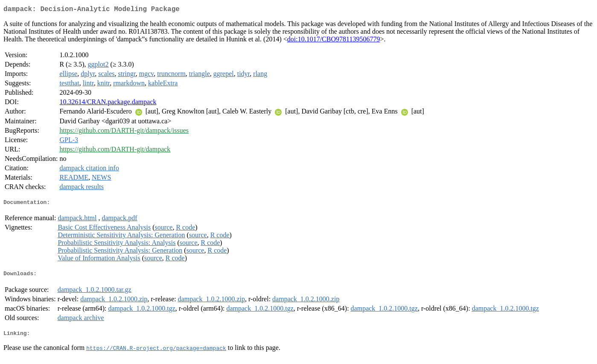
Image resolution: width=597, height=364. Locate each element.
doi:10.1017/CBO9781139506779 (334, 41)
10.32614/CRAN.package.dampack (108, 103)
